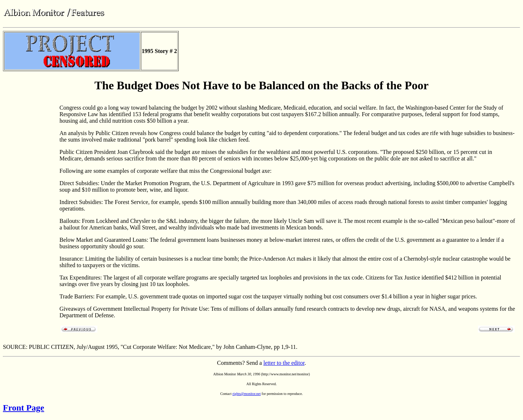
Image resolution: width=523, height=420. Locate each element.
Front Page (24, 408)
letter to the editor (284, 363)
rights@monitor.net (247, 394)
